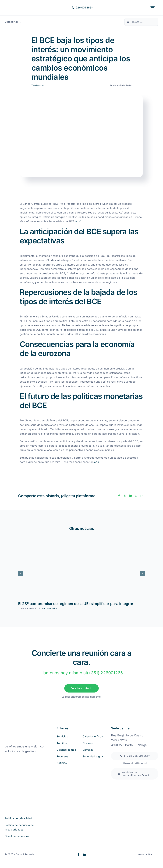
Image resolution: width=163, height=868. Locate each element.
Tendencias (38, 85)
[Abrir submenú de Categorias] (20, 22)
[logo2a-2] (18, 5)
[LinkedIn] (131, 496)
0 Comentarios (50, 608)
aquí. (78, 221)
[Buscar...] (141, 22)
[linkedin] (85, 854)
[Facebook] (119, 496)
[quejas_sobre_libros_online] (21, 758)
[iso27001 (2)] (23, 774)
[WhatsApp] (136, 496)
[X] (125, 496)
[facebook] (78, 854)
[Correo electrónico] (142, 496)
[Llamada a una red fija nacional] (135, 756)
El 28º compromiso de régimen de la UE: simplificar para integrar (76, 604)
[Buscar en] (128, 22)
